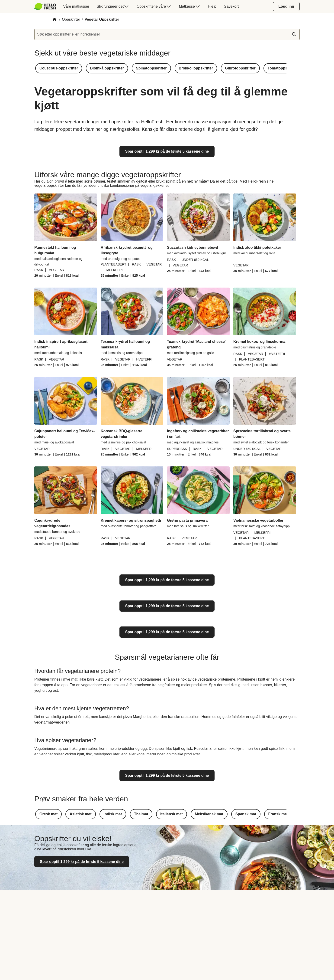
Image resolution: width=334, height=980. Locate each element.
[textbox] (167, 34)
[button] (59, 68)
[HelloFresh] (45, 7)
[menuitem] (47, 7)
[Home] (55, 20)
